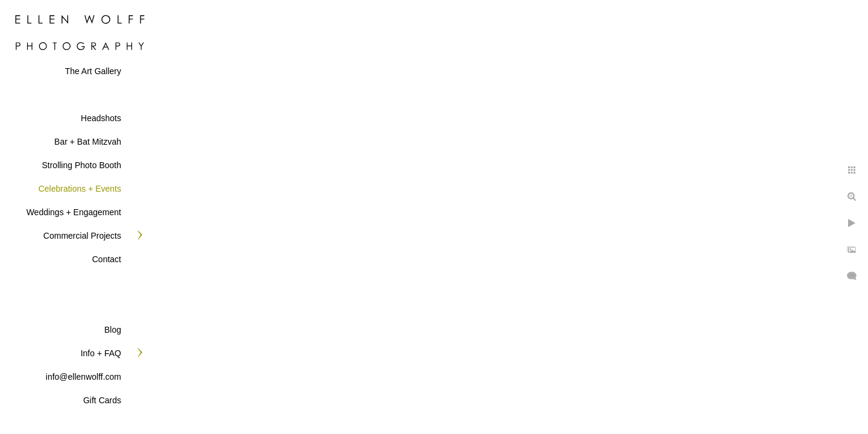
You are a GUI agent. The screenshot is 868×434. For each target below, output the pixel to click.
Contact (107, 259)
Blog (113, 330)
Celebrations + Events (80, 189)
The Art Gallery (93, 71)
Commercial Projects (82, 236)
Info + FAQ (101, 353)
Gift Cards (102, 400)
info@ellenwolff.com (83, 377)
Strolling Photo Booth (81, 165)
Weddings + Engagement (74, 212)
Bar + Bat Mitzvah (88, 142)
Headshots (101, 118)
